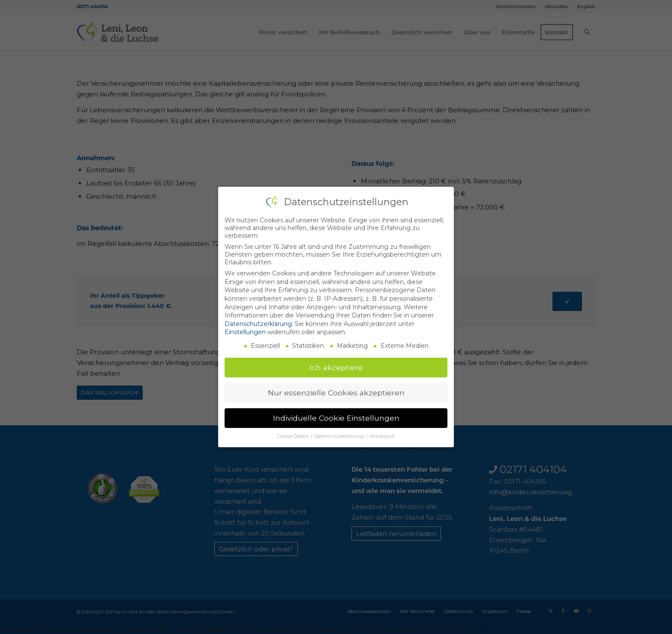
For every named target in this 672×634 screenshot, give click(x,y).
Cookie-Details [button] (294, 436)
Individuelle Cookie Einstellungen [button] (336, 418)
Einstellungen (245, 332)
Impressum (382, 436)
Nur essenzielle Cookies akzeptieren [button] (336, 393)
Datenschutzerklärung (258, 324)
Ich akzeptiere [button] (336, 367)
